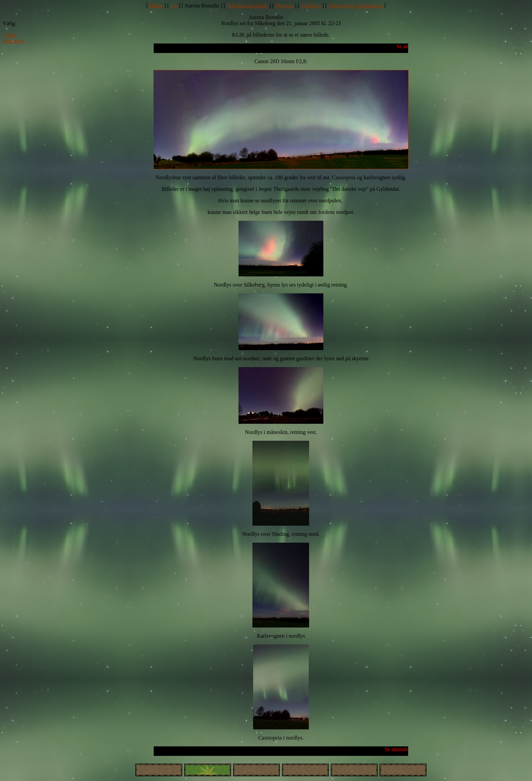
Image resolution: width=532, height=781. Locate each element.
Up (174, 6)
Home (156, 6)
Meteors (284, 6)
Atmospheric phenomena (355, 6)
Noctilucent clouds (247, 6)
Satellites (311, 6)
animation (14, 41)
